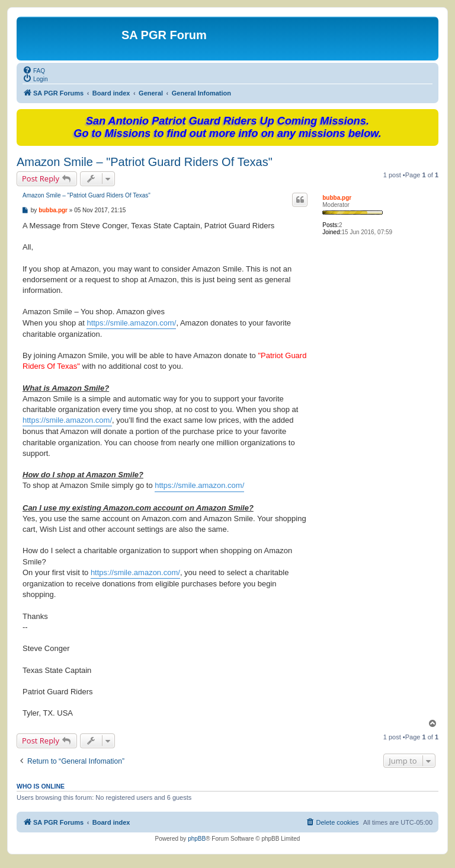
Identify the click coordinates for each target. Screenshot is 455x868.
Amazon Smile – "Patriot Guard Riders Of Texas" (145, 162)
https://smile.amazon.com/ (131, 323)
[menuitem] (34, 70)
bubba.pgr (337, 198)
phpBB (197, 839)
